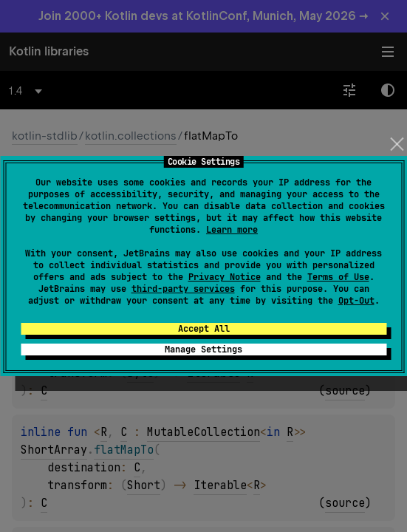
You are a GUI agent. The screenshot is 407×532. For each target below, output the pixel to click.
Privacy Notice (225, 277)
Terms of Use (338, 277)
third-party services (183, 289)
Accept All (204, 329)
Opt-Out (356, 301)
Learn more (232, 230)
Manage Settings (203, 349)
